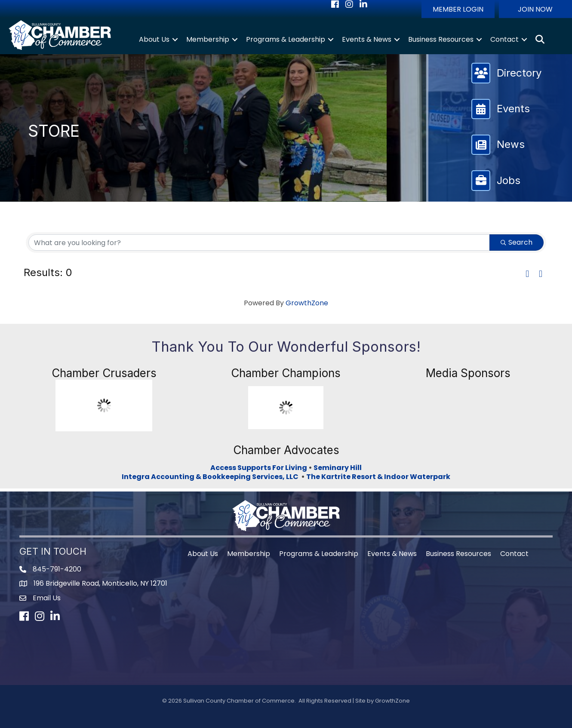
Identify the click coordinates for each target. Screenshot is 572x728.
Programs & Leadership (286, 39)
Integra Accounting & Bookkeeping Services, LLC (211, 477)
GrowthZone (307, 303)
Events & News (367, 39)
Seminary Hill (338, 468)
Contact (504, 39)
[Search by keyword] (259, 243)
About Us (154, 39)
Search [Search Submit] (517, 242)
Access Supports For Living (259, 468)
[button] (458, 9)
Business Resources (441, 39)
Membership (208, 39)
